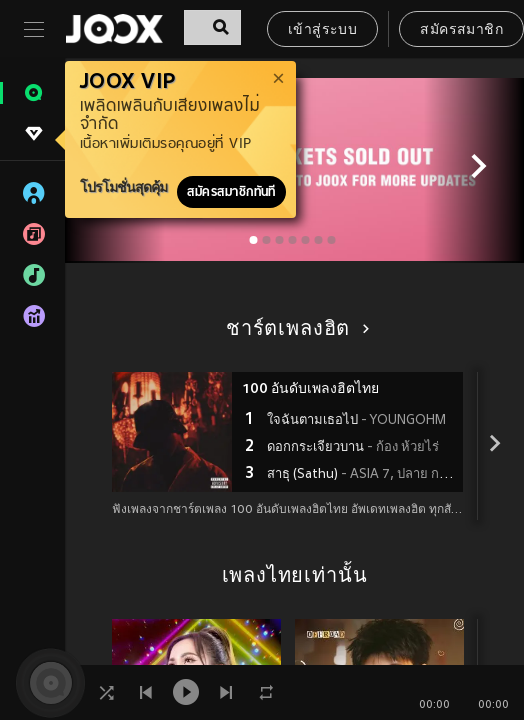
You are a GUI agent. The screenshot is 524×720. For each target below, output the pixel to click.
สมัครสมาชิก (461, 30)
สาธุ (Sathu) (362, 475)
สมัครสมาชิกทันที (231, 192)
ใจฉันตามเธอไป (356, 421)
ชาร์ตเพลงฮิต (294, 330)
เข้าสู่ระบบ (322, 30)
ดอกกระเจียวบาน (353, 448)
